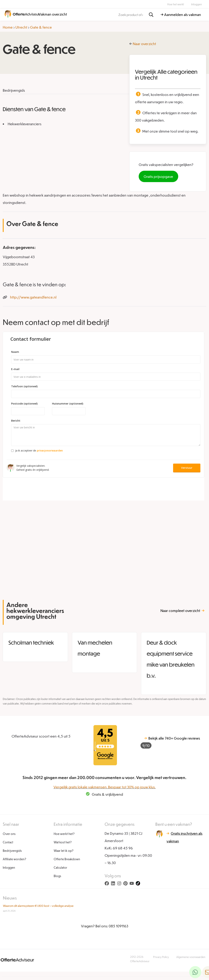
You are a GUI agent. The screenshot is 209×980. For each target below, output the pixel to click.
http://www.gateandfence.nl (33, 297)
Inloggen (197, 4)
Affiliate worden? (14, 859)
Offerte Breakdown (67, 859)
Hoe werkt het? (64, 834)
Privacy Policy (161, 957)
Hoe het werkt (176, 4)
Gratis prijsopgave (158, 176)
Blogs (57, 876)
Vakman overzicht (53, 14)
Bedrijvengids (12, 851)
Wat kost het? (63, 842)
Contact (8, 842)
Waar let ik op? (64, 851)
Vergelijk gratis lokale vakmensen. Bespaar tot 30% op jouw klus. (105, 787)
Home (8, 27)
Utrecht (21, 27)
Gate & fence (41, 27)
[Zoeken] (151, 15)
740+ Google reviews (170, 742)
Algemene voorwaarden (191, 957)
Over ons (9, 834)
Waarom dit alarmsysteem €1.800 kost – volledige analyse (38, 906)
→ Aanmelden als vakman (181, 14)
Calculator (60, 867)
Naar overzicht (144, 44)
